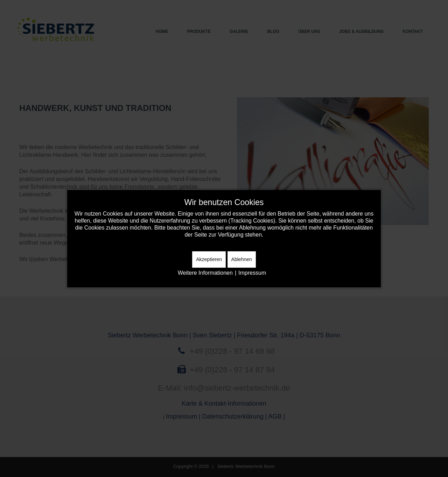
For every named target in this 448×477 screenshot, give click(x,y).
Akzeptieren (209, 259)
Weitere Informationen (205, 273)
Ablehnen (242, 259)
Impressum (252, 273)
